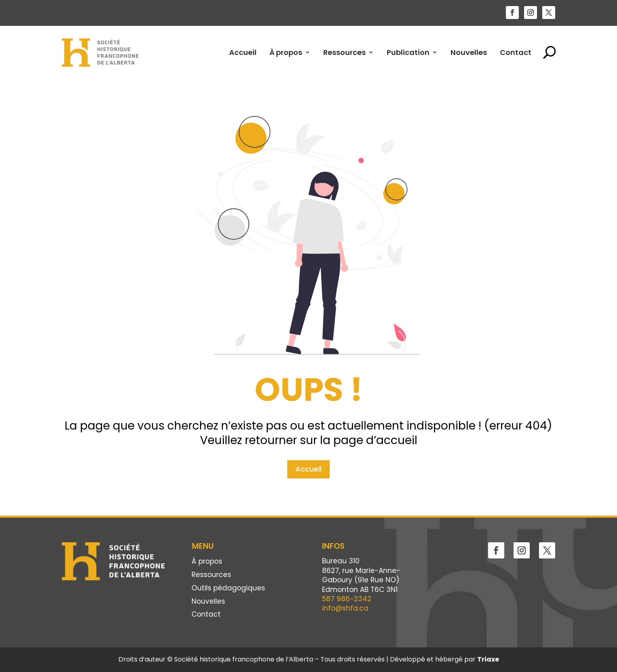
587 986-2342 (347, 599)
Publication (408, 52)
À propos (286, 52)
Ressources (344, 52)
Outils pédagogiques (228, 589)
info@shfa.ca (345, 608)
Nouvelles (469, 52)
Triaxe (488, 659)
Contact (516, 52)
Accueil (243, 52)
